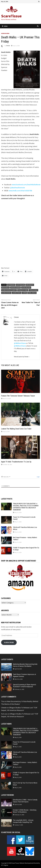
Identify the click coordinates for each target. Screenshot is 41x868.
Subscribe (9, 642)
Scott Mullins (20, 285)
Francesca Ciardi (23, 290)
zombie (24, 293)
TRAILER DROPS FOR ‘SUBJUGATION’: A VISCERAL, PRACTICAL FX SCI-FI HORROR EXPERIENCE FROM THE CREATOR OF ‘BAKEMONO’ (26, 507)
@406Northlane (20, 343)
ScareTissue (11, 16)
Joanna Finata (16, 293)
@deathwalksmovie (17, 188)
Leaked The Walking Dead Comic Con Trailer (16, 429)
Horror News (5, 33)
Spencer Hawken (15, 287)
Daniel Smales (32, 293)
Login (38, 477)
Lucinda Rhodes (6, 293)
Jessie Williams (26, 287)
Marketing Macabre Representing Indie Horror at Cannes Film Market (25, 665)
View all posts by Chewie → (22, 357)
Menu (5, 26)
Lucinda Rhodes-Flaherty (9, 290)
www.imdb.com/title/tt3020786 (20, 191)
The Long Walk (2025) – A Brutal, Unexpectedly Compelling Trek (23, 821)
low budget (11, 285)
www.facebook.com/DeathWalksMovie (26, 185)
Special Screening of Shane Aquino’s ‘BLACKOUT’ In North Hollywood (25, 686)
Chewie (8, 46)
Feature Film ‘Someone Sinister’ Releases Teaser (18, 396)
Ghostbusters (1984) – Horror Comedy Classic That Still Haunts (25, 801)
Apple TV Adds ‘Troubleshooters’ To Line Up (16, 462)
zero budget (30, 285)
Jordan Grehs (33, 290)
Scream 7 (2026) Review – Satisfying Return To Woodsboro (25, 811)
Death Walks (5, 287)
